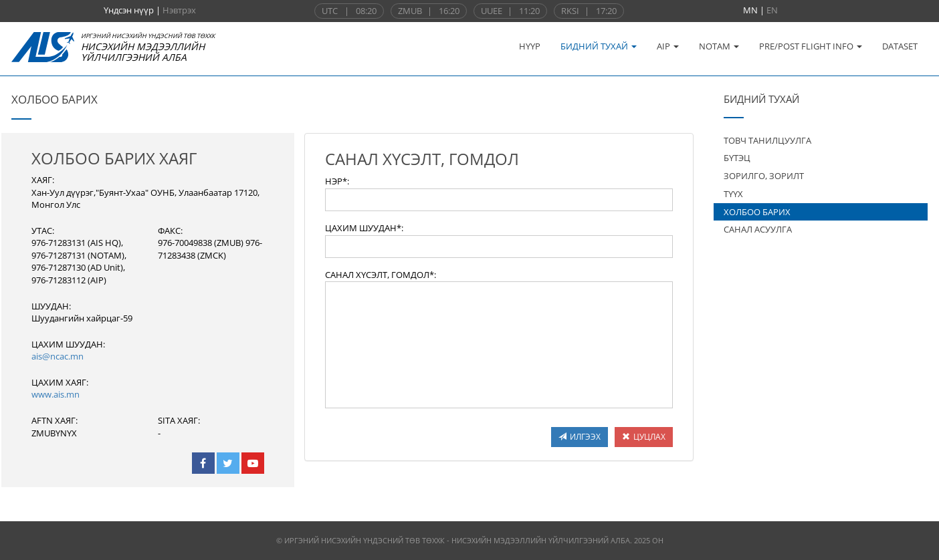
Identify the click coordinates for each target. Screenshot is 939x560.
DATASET (900, 46)
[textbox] (499, 200)
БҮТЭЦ (737, 158)
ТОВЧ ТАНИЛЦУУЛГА (767, 140)
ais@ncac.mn (58, 356)
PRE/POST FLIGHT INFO (811, 46)
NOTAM (719, 46)
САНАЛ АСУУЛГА (758, 229)
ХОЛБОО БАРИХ (757, 212)
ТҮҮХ (733, 194)
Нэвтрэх (179, 10)
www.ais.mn (56, 394)
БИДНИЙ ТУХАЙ (599, 46)
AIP (668, 46)
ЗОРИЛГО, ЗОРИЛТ (764, 176)
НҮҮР (530, 46)
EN (772, 10)
